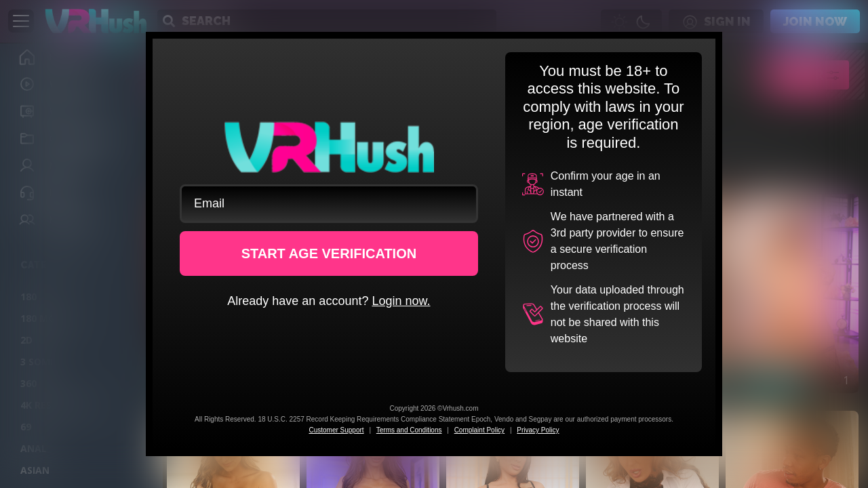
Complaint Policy (479, 430)
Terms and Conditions (409, 430)
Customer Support (336, 430)
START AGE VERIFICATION (329, 253)
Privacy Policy (538, 430)
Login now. (401, 301)
